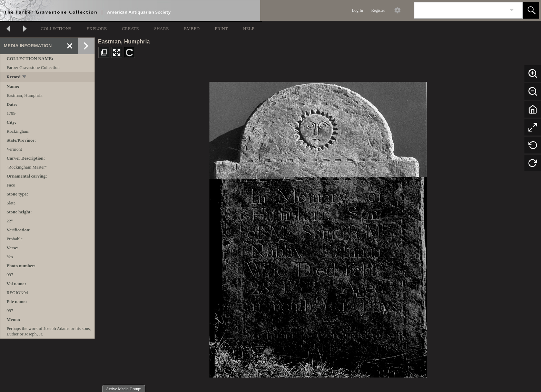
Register (378, 10)
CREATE (130, 28)
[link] (512, 10)
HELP (249, 28)
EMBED (192, 28)
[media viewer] (318, 228)
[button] (531, 10)
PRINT (222, 28)
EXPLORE (97, 28)
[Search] (460, 10)
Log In (357, 10)
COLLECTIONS (56, 28)
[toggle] (25, 77)
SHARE (161, 28)
